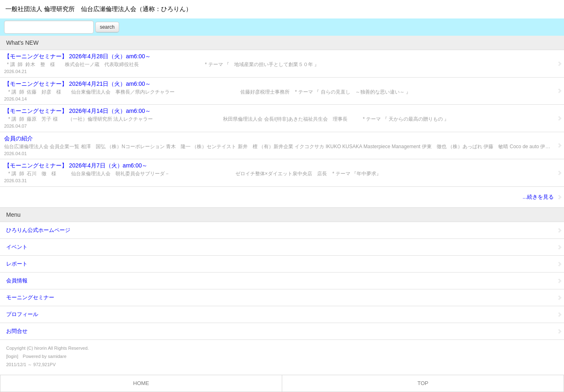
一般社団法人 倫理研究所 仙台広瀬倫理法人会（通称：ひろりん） (99, 9)
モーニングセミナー (284, 297)
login (12, 356)
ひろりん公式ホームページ (284, 230)
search (107, 27)
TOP (423, 383)
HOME (141, 383)
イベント (284, 247)
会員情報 (284, 281)
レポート (284, 264)
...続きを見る (542, 197)
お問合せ (284, 331)
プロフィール (284, 314)
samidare (57, 356)
